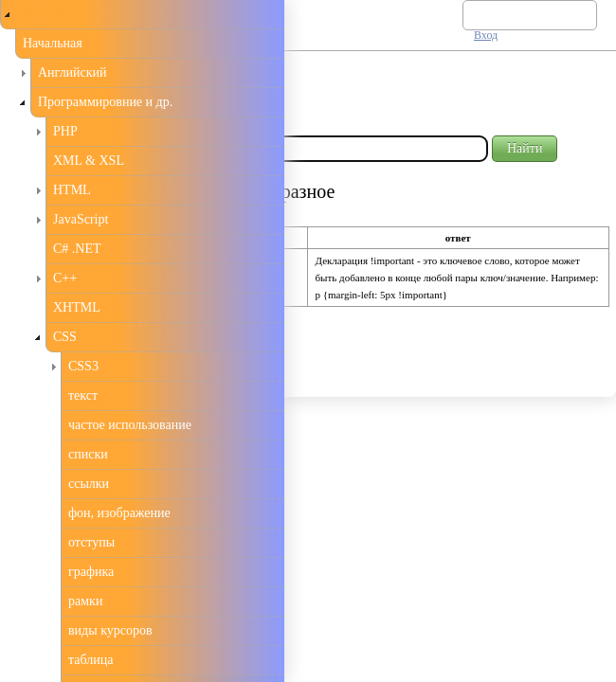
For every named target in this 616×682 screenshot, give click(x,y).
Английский (72, 72)
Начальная (53, 43)
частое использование (130, 425)
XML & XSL (89, 161)
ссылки (89, 484)
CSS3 (83, 366)
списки (88, 454)
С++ (65, 278)
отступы (91, 542)
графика (91, 572)
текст (83, 395)
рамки (85, 601)
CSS (65, 337)
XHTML (77, 307)
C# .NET (77, 249)
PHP (65, 131)
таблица (91, 660)
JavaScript (81, 219)
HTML (72, 190)
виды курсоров (110, 630)
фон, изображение (119, 513)
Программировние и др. (105, 102)
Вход (486, 35)
